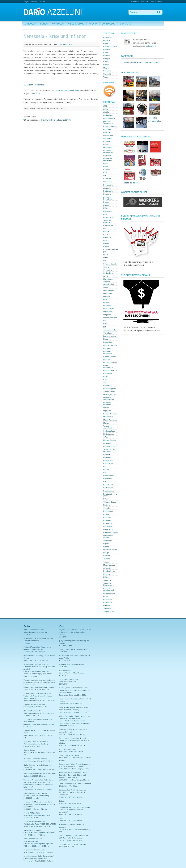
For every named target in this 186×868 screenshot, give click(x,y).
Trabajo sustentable (108, 427)
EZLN (106, 235)
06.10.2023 (63, 667)
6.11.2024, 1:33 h (66, 646)
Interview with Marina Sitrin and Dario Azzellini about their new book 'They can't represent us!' (39, 804)
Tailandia (107, 559)
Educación (107, 156)
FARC (106, 241)
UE (105, 228)
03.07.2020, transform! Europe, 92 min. (74, 769)
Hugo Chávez (109, 308)
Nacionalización (109, 593)
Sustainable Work (66, 671)
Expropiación (108, 225)
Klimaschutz (108, 342)
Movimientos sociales (108, 537)
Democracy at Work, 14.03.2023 (36, 660)
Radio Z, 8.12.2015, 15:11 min (35, 776)
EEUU (106, 208)
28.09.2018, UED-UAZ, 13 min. (71, 797)
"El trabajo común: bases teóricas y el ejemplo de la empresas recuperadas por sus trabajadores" (75, 690)
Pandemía (107, 457)
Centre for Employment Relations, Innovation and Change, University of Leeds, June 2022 (37, 674)
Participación (108, 463)
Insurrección (108, 135)
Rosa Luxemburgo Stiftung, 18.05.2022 (74, 712)
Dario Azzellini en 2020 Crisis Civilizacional (75, 784)
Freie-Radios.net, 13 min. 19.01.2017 (38, 761)
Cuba (105, 379)
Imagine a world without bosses (35, 850)
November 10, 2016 (66, 847)
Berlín (106, 144)
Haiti (105, 299)
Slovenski (107, 74)
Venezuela (63, 44)
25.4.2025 (63, 637)
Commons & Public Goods (69, 755)
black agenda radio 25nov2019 (35, 707)
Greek (106, 62)
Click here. (36, 94)
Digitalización (108, 191)
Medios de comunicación (109, 399)
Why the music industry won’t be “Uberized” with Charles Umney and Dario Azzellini (39, 667)
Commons (107, 179)
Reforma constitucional (109, 589)
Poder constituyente (108, 366)
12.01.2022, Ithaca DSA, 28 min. (71, 752)
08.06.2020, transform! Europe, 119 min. (74, 780)
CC (25, 85)
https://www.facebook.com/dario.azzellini (141, 62)
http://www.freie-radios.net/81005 (56, 120)
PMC (105, 482)
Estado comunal (109, 356)
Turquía (106, 562)
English (27, 2)
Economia (107, 605)
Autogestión (108, 526)
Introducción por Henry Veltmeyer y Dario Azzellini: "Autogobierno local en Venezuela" (75, 810)
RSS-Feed (145, 2)
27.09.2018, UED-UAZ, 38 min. (71, 821)
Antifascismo (108, 115)
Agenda (93, 24)
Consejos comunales (107, 352)
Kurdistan (107, 386)
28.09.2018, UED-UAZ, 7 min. (70, 803)
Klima (105, 339)
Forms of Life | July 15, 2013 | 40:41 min (39, 861)
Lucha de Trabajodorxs (108, 122)
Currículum (109, 24)
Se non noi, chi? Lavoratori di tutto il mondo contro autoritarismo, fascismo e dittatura (74, 740)
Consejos (107, 508)
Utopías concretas (110, 362)
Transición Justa (110, 330)
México (106, 408)
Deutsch (34, 2)
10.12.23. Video (65, 660)
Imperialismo (108, 312)
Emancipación (109, 217)
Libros (44, 24)
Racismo (107, 505)
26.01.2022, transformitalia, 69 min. (72, 745)
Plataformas (108, 479)
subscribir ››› (152, 46)
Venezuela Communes (68, 749)
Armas (106, 596)
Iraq (105, 321)
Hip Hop (106, 302)
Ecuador (107, 205)
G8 (104, 261)
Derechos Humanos (107, 404)
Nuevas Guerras (110, 440)
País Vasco (108, 141)
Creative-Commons (36, 85)
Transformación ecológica (109, 450)
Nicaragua (107, 443)
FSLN (106, 255)
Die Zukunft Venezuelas (33, 711)
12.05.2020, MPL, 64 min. (69, 786)
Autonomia (107, 138)
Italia (105, 324)
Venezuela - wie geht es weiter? (36, 742)
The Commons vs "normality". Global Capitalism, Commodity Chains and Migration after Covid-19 (73, 775)
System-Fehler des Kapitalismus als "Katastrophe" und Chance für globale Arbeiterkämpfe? (38, 696)
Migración (107, 411)
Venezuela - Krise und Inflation (35, 759)
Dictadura (107, 194)
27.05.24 (27, 643)
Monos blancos (109, 565)
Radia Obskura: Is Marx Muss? (35, 793)
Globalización (108, 284)
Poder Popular (109, 485)
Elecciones (107, 599)
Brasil (105, 167)
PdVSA (106, 469)
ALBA (106, 109)
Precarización (109, 491)
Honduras (107, 306)
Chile (105, 173)
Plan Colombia (109, 476)
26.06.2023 (63, 684)
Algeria (106, 112)
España (106, 544)
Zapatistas (107, 608)
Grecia (106, 287)
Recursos (107, 520)
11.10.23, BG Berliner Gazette (35, 652)
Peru (105, 473)
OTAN (106, 437)
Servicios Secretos (110, 264)
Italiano (106, 65)
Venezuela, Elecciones (108, 584)
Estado (106, 547)
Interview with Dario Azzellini (34, 704)
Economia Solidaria (111, 533)
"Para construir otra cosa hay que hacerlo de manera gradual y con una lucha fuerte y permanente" (39, 682)
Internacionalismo (110, 318)
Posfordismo (108, 488)
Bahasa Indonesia (110, 46)
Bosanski (107, 50)
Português (107, 71)
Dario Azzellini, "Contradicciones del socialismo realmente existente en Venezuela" (73, 792)
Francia (106, 247)
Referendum (108, 511)
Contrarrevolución (110, 370)
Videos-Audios (76, 24)
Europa (106, 231)
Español (42, 2)
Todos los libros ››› (132, 183)
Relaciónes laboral (110, 126)
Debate (62, 801)
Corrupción (107, 373)
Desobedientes (109, 571)
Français (107, 59)
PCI (105, 466)
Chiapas (106, 170)
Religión (106, 514)
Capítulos (58, 24)
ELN (105, 214)
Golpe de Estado (110, 502)
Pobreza (107, 132)
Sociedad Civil (109, 611)
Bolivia (106, 164)
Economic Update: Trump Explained (73, 844)
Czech (106, 53)
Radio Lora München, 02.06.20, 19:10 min (39, 701)
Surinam (107, 556)
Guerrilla (107, 296)
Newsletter (135, 2)
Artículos (30, 24)
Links (152, 2)
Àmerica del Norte (110, 446)
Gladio (106, 276)
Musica (106, 423)
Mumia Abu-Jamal (110, 420)
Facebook (107, 237)
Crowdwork (108, 182)
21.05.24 (27, 635)
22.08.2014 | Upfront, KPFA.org (35, 809)
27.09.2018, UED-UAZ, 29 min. (71, 814)
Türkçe (106, 77)
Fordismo (107, 244)
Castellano (107, 37)
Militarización (108, 417)
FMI (105, 327)
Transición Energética (107, 221)
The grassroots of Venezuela (34, 822)
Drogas (106, 202)
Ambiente (107, 568)
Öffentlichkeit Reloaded (32, 830)
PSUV (106, 499)
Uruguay (107, 574)
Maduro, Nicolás (109, 395)
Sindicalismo (108, 273)
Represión (107, 517)
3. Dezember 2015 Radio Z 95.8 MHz (38, 789)
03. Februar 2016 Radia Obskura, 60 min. (39, 770)
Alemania (107, 188)
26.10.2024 (63, 652)
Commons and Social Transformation (73, 649)
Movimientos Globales (108, 280)
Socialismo (107, 540)
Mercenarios (108, 529)
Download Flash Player (69, 90)
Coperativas (108, 270)
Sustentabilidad (109, 431)
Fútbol (106, 258)
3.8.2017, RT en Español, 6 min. (71, 840)
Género (106, 267)
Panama (107, 454)
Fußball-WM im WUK (31, 813)
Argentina (107, 129)
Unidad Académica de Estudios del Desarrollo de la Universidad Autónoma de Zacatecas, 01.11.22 (75, 723)
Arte (105, 383)
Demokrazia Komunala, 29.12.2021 (72, 695)
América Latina (109, 392)
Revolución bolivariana (108, 160)
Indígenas (107, 315)
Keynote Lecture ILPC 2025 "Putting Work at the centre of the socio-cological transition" (75, 632)
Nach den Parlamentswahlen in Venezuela (40, 774)
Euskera (106, 56)
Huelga (106, 553)
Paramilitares (108, 460)
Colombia (107, 348)
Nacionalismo (108, 434)
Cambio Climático (110, 345)
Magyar (106, 68)
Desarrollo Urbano (110, 550)
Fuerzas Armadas (110, 414)
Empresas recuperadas (108, 152)
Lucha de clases (109, 336)
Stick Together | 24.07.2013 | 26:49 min (38, 852)
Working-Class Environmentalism (72, 664)
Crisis (70, 44)
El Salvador (108, 211)
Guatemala (107, 293)
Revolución (108, 523)
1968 (105, 106)
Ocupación (107, 148)
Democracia (108, 185)
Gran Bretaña (108, 290)
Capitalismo (108, 333)
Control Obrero (109, 118)
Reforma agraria (109, 389)
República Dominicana (108, 198)
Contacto (159, 2)
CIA (105, 176)
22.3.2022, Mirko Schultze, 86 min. (72, 734)
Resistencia (108, 602)
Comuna (107, 359)
